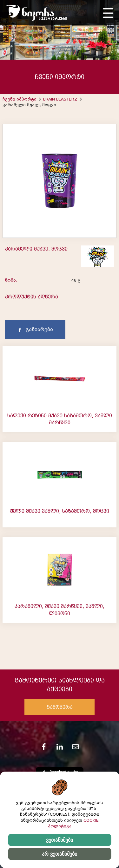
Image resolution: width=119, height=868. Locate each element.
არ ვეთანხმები (59, 854)
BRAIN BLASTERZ (60, 99)
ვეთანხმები (60, 840)
